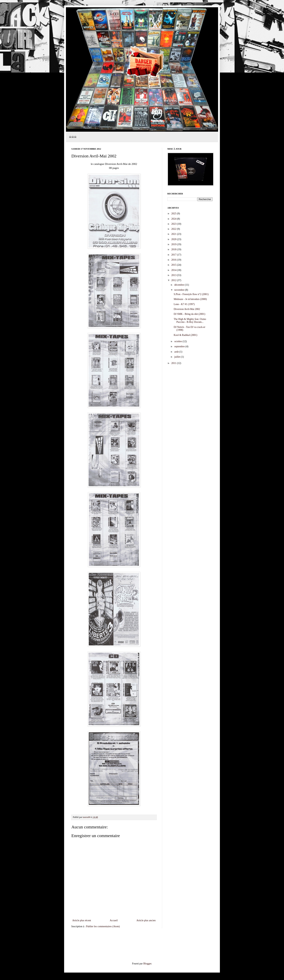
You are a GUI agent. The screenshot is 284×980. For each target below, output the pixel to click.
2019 (174, 244)
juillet (177, 357)
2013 (174, 275)
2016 (174, 260)
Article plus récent (82, 920)
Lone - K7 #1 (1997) (184, 304)
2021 (174, 234)
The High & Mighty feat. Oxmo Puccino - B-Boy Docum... (190, 321)
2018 (174, 249)
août (177, 352)
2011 (174, 363)
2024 (174, 219)
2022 (174, 229)
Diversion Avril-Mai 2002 (187, 309)
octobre (178, 341)
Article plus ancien (146, 920)
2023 (174, 224)
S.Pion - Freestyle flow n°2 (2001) (191, 294)
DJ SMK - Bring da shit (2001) (189, 314)
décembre (179, 285)
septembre (180, 346)
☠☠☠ (73, 137)
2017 (174, 255)
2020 (174, 239)
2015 (174, 265)
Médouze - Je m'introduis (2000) (190, 299)
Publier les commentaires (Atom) (103, 926)
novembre (180, 290)
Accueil (114, 920)
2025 (174, 214)
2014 (174, 270)
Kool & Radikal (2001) (185, 335)
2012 (174, 280)
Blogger (147, 964)
